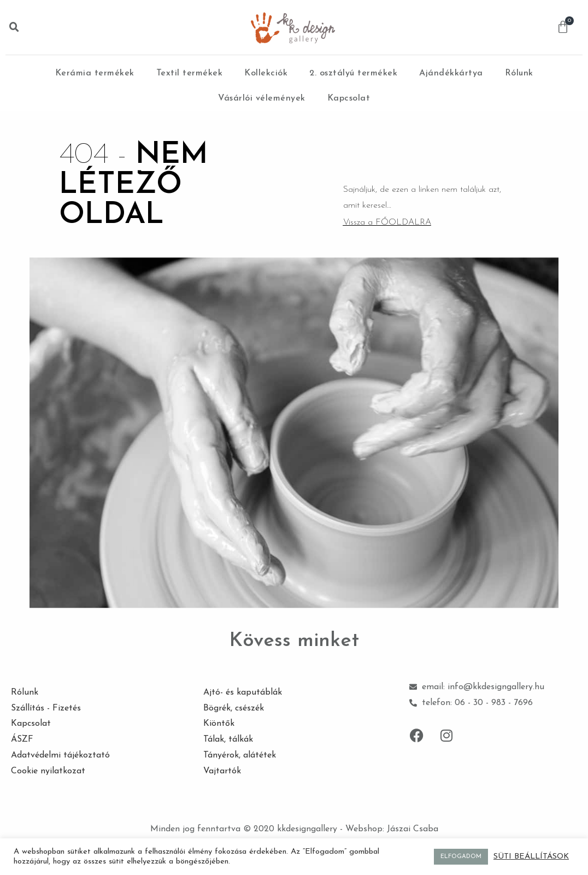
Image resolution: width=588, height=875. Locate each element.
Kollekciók (266, 73)
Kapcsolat (349, 98)
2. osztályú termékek (353, 73)
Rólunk (519, 73)
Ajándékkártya (451, 73)
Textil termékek (190, 73)
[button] (14, 27)
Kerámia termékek (95, 73)
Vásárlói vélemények (262, 98)
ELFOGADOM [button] (461, 857)
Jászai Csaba (413, 829)
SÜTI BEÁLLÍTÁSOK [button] (531, 857)
